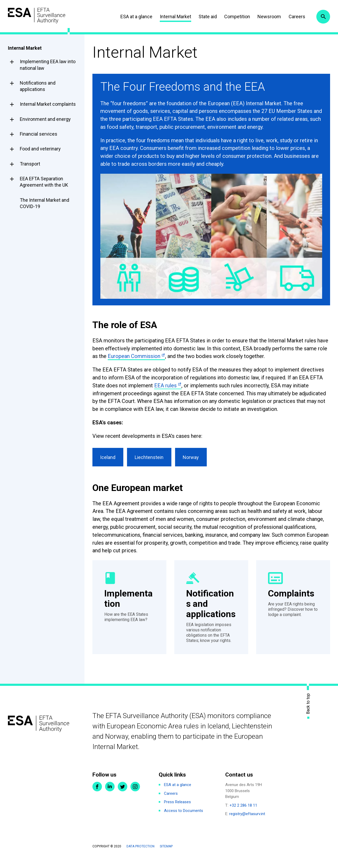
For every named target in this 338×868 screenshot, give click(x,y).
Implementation (129, 600)
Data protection (140, 857)
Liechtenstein (151, 458)
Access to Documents (184, 822)
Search (323, 17)
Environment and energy (45, 119)
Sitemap (166, 857)
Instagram (135, 798)
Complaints (292, 594)
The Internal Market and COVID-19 (44, 203)
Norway (193, 458)
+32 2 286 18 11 (243, 816)
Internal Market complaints (48, 104)
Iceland (108, 458)
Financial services (39, 134)
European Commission (134, 356)
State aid (207, 17)
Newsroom (268, 17)
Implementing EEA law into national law (48, 65)
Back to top (308, 715)
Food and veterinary (40, 149)
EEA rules (165, 385)
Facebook (97, 798)
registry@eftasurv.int (247, 825)
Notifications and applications (38, 86)
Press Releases (177, 813)
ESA (39, 16)
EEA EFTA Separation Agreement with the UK (44, 182)
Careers (296, 17)
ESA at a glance (135, 17)
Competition (236, 17)
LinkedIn (110, 798)
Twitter (123, 798)
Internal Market (174, 17)
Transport (30, 164)
